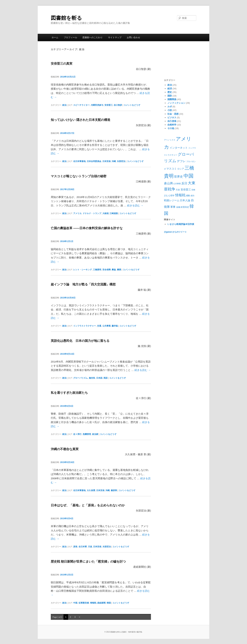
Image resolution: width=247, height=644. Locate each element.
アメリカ (77, 213)
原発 (75, 547)
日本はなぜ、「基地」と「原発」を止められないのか (88, 505)
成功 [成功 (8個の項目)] (192, 196)
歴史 (170, 92)
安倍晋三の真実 (62, 64)
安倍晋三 (109, 105)
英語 (105, 378)
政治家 (95, 434)
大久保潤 (91, 490)
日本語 (99, 378)
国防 (170, 96)
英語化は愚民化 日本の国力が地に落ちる (80, 341)
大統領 (105, 213)
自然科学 (172, 125)
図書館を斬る (66, 18)
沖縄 (114, 161)
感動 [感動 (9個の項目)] (188, 196)
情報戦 (93, 603)
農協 (114, 270)
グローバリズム (80, 378)
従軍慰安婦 (84, 603)
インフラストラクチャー (85, 326)
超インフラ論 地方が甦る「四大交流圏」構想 (83, 284)
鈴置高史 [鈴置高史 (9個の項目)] (185, 207)
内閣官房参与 (97, 105)
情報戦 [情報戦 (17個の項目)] (180, 195)
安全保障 (107, 270)
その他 (171, 128)
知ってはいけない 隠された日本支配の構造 (81, 120)
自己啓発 (172, 121)
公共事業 (107, 326)
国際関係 (172, 99)
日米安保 (107, 161)
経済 (170, 89)
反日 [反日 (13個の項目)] (184, 183)
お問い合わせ (133, 37)
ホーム (55, 37)
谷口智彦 (118, 105)
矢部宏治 (121, 161)
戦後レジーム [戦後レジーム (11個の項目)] (172, 200)
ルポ (170, 107)
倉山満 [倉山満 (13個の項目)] (168, 183)
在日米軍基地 (79, 161)
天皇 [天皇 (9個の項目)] (178, 190)
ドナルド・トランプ (92, 213)
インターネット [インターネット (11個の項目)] (179, 148)
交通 (99, 326)
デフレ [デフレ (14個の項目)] (181, 161)
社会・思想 (173, 114)
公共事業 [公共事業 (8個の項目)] (177, 184)
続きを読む (135, 205)
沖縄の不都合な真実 (65, 449)
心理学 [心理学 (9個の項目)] (171, 196)
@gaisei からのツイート (175, 232)
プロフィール (70, 37)
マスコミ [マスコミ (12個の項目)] (172, 169)
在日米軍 (83, 547)
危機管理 (87, 434)
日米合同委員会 (94, 161)
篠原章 (114, 490)
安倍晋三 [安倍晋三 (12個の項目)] (186, 189)
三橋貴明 (97, 270)
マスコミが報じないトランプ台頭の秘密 (79, 176)
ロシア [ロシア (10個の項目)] (181, 169)
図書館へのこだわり (93, 37)
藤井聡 (115, 326)
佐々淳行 (77, 434)
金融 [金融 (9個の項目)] (178, 207)
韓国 (109, 603)
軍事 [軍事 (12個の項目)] (173, 207)
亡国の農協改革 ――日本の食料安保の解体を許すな (87, 228)
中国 (75, 603)
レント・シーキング (83, 270)
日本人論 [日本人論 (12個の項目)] (185, 200)
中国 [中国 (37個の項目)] (189, 176)
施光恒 (92, 378)
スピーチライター (81, 105)
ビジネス (172, 118)
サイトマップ (115, 37)
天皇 (90, 547)
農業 (119, 270)
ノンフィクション (176, 103)
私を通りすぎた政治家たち (69, 393)
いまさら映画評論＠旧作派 (181, 224)
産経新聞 (101, 603)
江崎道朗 (114, 213)
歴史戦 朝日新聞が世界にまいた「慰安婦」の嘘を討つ (88, 562)
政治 (64, 105)
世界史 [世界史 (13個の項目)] (178, 177)
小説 (170, 110)
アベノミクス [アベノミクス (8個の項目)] (170, 140)
